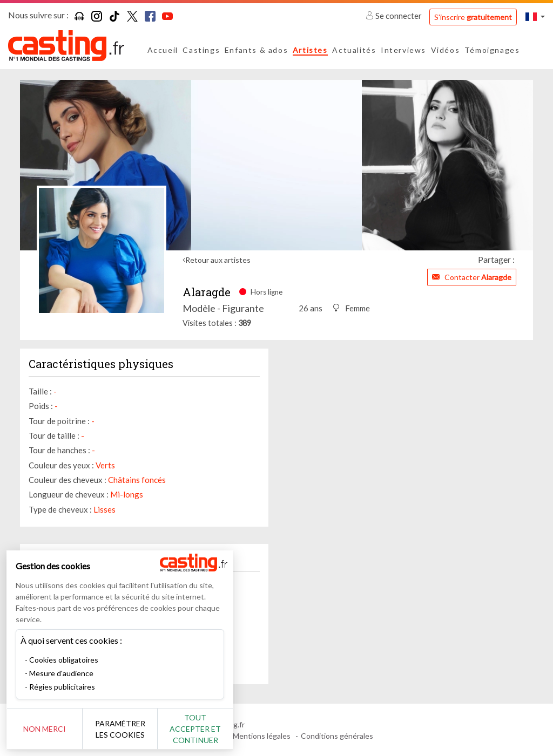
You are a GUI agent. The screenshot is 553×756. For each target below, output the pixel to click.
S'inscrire (473, 17)
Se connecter (394, 16)
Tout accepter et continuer (195, 729)
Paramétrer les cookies (120, 729)
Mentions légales (262, 736)
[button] (535, 16)
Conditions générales (337, 736)
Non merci (45, 729)
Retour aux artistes (218, 260)
